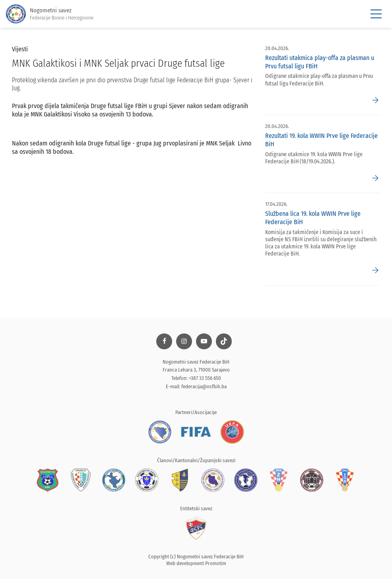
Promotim (216, 563)
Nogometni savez (50, 14)
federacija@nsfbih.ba (204, 386)
